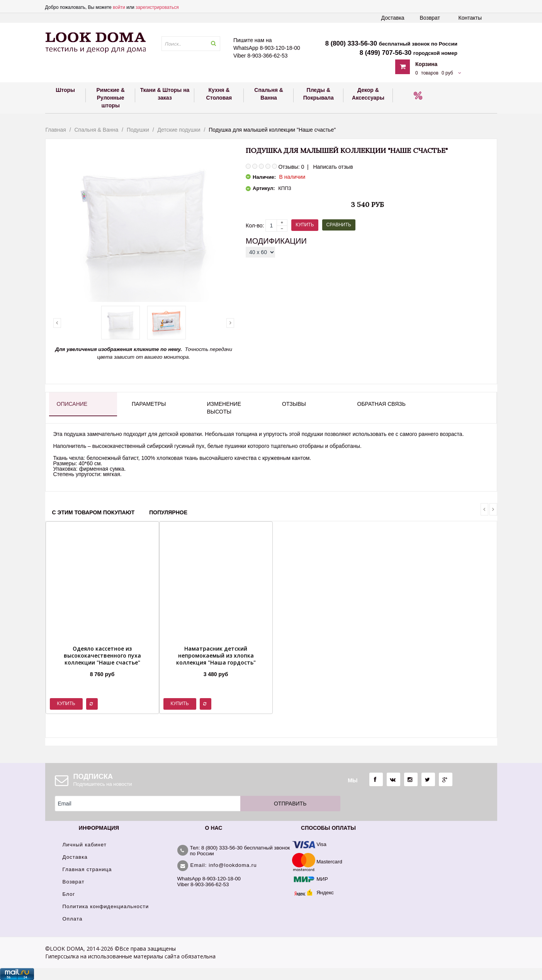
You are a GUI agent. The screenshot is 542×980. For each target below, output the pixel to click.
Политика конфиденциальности (106, 906)
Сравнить (339, 225)
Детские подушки (179, 130)
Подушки (138, 130)
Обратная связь (381, 404)
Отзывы (294, 404)
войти (119, 7)
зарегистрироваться (157, 7)
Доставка (393, 18)
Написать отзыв (333, 167)
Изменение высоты (224, 408)
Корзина (426, 64)
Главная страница (87, 869)
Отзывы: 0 (291, 167)
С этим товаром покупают (93, 512)
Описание (72, 404)
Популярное (168, 512)
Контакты (470, 18)
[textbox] (191, 44)
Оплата (73, 919)
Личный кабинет (85, 845)
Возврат (430, 18)
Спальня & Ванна (96, 130)
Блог (69, 894)
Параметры (149, 404)
